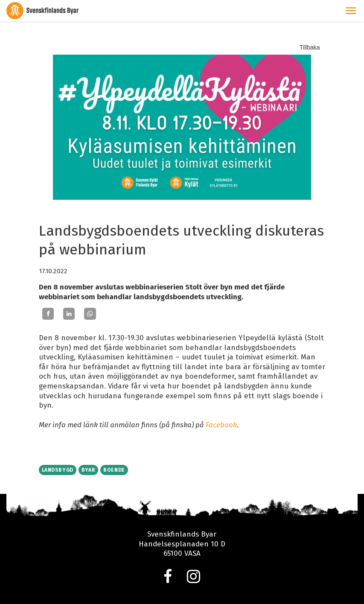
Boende (114, 470)
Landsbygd (58, 470)
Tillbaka (310, 47)
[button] (351, 11)
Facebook (221, 425)
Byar (88, 470)
